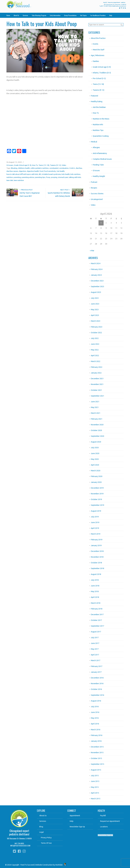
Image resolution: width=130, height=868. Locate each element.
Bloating (14, 168)
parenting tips (40, 177)
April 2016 (95, 724)
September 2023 (97, 286)
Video (64, 165)
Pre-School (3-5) (99, 78)
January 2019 (96, 545)
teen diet (10, 180)
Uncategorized (97, 199)
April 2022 (95, 356)
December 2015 (97, 747)
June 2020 (95, 453)
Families (96, 61)
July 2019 (95, 517)
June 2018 (95, 586)
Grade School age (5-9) (23, 165)
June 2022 (95, 344)
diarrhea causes (12, 171)
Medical (94, 142)
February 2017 (97, 666)
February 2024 (97, 269)
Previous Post (26, 190)
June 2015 (95, 781)
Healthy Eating (97, 101)
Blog (41, 827)
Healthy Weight (99, 176)
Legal (42, 832)
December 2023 (97, 281)
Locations (123, 2)
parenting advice (28, 177)
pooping (54, 177)
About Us (43, 816)
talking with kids (75, 177)
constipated (54, 168)
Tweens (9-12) (55, 165)
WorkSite (59, 865)
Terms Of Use (46, 843)
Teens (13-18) (44, 165)
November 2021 (97, 384)
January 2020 (96, 482)
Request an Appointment (114, 2)
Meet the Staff (99, 50)
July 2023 (95, 298)
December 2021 (97, 379)
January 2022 (96, 373)
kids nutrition (75, 174)
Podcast (94, 182)
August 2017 (96, 632)
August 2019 (96, 511)
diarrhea (79, 168)
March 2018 (96, 603)
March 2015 (96, 799)
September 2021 (97, 396)
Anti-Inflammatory (100, 153)
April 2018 (95, 597)
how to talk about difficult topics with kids (22, 174)
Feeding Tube (98, 165)
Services (43, 821)
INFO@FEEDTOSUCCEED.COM (20, 846)
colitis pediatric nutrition (40, 168)
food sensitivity (50, 171)
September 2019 (97, 505)
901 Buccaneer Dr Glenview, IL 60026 (19, 838)
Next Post (65, 190)
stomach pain (63, 177)
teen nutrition (19, 180)
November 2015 (97, 753)
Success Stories (97, 194)
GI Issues (10, 165)
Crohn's (72, 168)
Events (96, 44)
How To (35, 165)
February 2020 (97, 476)
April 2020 (95, 465)
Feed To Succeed (28, 5)
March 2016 (96, 730)
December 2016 (97, 678)
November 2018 (97, 557)
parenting (17, 177)
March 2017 (96, 660)
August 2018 (96, 574)
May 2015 (95, 787)
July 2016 (95, 707)
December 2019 (97, 488)
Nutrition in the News (101, 119)
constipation (64, 168)
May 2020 (95, 459)
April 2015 (95, 793)
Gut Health (61, 171)
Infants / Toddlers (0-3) (102, 73)
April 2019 (95, 528)
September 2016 (97, 695)
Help (72, 821)
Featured (94, 96)
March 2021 (96, 413)
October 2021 (96, 390)
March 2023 (96, 321)
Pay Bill (105, 2)
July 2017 (95, 638)
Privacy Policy (46, 838)
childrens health (24, 168)
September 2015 (97, 764)
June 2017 (95, 643)
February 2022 (97, 367)
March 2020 (96, 471)
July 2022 (95, 338)
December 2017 (97, 614)
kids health (66, 174)
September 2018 (97, 568)
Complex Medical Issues (102, 159)
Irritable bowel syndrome (51, 174)
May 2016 (95, 718)
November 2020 (97, 425)
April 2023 (95, 315)
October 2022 (96, 333)
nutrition (10, 177)
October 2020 (96, 430)
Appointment (75, 816)
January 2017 (96, 672)
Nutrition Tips (98, 130)
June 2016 (95, 712)
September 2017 (97, 626)
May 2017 (95, 649)
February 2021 (97, 419)
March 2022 (96, 361)
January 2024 (96, 275)
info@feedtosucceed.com (119, 6)
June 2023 (95, 304)
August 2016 (96, 701)
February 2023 (97, 327)
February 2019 (97, 540)
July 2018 (95, 580)
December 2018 (97, 551)
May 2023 (95, 310)
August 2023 (96, 292)
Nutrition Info (98, 125)
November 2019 (97, 494)
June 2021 (95, 402)
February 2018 (97, 609)
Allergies (96, 147)
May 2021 (95, 407)
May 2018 (95, 591)
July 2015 (95, 776)
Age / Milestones (98, 55)
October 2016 (96, 689)
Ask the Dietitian (99, 107)
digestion (23, 171)
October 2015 (96, 758)
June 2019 (95, 522)
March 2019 (96, 534)
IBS (40, 174)
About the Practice (98, 38)
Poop (48, 177)
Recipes (94, 188)
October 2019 (96, 499)
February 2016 (97, 735)
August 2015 (96, 770)
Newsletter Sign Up (77, 827)
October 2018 (96, 563)
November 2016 (97, 684)
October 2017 (96, 620)
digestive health (33, 171)
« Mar (92, 251)
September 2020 (97, 436)
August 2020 (96, 442)
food (41, 171)
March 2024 (96, 263)
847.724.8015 (105, 6)
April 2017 (95, 655)
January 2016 (96, 741)
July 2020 (95, 448)
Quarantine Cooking (101, 136)
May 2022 (95, 350)
